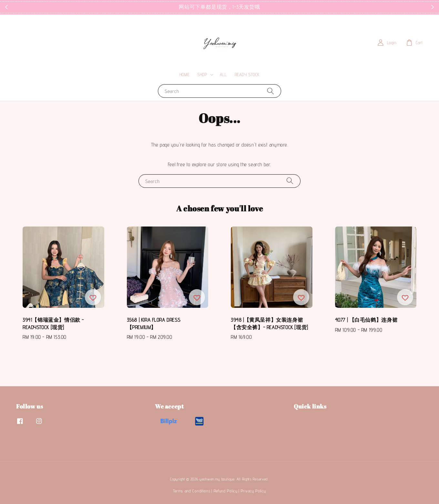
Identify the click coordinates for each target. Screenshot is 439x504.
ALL (223, 75)
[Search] (271, 91)
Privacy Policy (253, 491)
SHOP (202, 75)
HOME (184, 75)
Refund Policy (226, 491)
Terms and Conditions (192, 491)
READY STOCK (247, 75)
